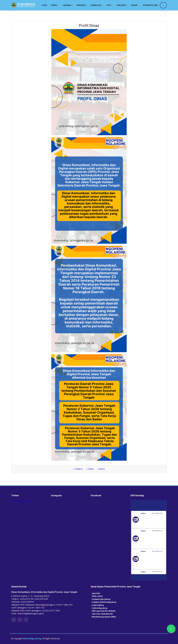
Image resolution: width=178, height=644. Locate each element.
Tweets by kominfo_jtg (22, 501)
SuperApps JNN (150, 5)
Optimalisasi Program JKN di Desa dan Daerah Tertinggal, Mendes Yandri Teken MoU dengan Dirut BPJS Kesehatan (152, 560)
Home (44, 5)
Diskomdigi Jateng (32, 639)
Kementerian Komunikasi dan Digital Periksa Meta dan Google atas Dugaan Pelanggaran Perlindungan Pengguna (152, 540)
